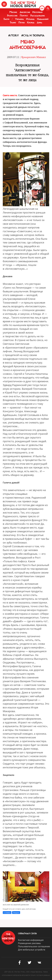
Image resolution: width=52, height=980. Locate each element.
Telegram (16, 913)
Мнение (13, 12)
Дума (40, 22)
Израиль (30, 19)
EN (42, 9)
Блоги (6, 19)
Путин (22, 22)
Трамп (13, 22)
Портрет (24, 16)
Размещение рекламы (29, 943)
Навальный (43, 19)
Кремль (31, 22)
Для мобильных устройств (32, 950)
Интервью (37, 12)
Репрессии (12, 16)
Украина (19, 19)
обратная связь (27, 934)
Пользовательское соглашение (34, 946)
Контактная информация (31, 940)
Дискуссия (25, 12)
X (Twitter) (7, 913)
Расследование (38, 16)
